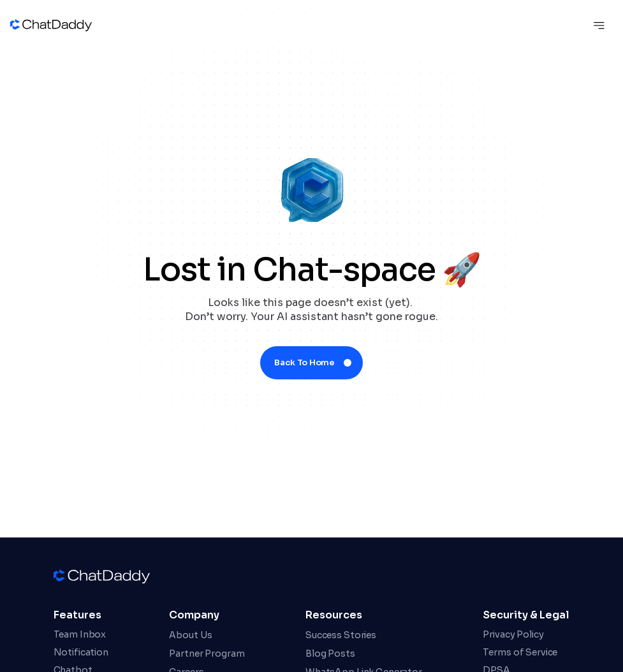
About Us (190, 635)
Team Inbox (80, 634)
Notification (81, 652)
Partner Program (207, 654)
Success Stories (341, 635)
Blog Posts (330, 654)
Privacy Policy (513, 634)
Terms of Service (520, 652)
